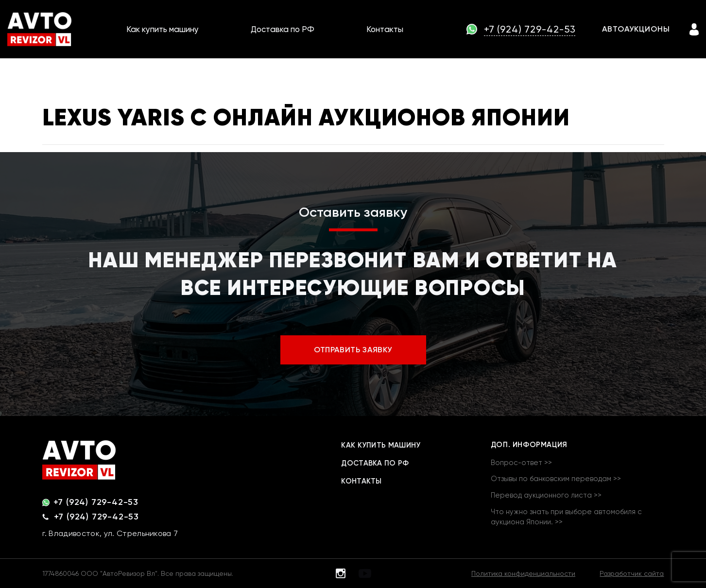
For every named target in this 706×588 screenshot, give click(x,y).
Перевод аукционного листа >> (546, 495)
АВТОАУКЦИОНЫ (636, 29)
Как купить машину (163, 29)
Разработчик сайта (632, 573)
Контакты (385, 29)
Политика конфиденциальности (523, 573)
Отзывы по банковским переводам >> (556, 479)
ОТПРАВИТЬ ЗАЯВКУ (353, 350)
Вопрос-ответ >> (521, 463)
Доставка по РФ (283, 29)
